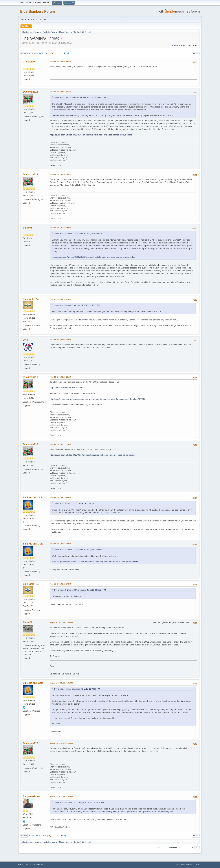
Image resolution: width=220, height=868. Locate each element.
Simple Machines (39, 865)
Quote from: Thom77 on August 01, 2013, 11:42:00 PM (77, 689)
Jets (25, 340)
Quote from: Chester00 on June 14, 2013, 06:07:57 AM (77, 305)
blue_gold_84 (31, 299)
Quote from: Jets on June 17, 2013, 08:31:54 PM (74, 504)
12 (60, 53)
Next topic (193, 45)
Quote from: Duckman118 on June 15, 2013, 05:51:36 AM (78, 234)
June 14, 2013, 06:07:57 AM (60, 62)
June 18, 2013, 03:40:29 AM (60, 377)
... (45, 53)
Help (178, 865)
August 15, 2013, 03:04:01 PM (61, 683)
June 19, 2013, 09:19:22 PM (60, 497)
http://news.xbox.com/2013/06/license (67, 388)
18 (65, 53)
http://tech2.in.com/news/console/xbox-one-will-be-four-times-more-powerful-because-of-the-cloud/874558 (98, 399)
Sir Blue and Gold (33, 498)
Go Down (26, 53)
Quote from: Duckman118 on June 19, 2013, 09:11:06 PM (78, 550)
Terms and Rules (187, 865)
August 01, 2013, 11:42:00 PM (61, 623)
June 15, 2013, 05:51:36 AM (60, 92)
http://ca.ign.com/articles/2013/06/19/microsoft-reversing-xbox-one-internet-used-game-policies (93, 455)
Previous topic (179, 45)
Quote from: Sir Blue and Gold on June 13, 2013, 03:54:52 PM (80, 98)
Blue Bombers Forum (38, 11)
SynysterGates (31, 796)
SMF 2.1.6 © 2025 (25, 865)
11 (57, 53)
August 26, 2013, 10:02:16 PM (61, 743)
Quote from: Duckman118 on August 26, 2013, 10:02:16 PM (79, 802)
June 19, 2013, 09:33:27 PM (60, 544)
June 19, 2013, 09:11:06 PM (60, 444)
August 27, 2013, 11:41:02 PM (61, 796)
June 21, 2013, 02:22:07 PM (60, 584)
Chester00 (29, 62)
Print (196, 53)
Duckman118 (30, 92)
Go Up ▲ (198, 865)
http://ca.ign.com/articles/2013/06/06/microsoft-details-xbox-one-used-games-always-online (91, 135)
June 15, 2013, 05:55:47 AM (60, 174)
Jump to (160, 848)
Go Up (24, 835)
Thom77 (28, 622)
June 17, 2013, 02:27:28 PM (60, 228)
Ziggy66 (28, 228)
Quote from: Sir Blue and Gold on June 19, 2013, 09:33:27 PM (80, 590)
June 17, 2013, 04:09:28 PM (60, 299)
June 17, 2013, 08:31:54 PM (60, 340)
